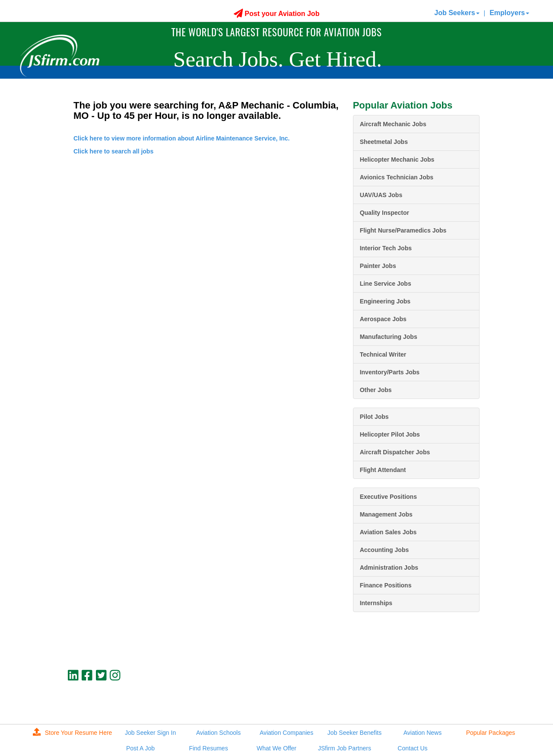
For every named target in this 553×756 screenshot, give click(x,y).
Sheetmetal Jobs (384, 142)
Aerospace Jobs (383, 319)
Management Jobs (386, 514)
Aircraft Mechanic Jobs (393, 124)
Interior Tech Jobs (386, 248)
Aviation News (423, 733)
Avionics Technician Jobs (397, 177)
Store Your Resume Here (73, 733)
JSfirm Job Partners (345, 748)
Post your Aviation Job (277, 14)
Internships (376, 603)
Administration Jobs (389, 568)
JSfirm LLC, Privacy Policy (451, 705)
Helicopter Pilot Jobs (390, 434)
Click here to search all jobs (113, 151)
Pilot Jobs (374, 417)
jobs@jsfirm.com (464, 697)
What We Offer (276, 748)
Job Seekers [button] (457, 13)
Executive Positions (388, 497)
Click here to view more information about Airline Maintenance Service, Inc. (182, 138)
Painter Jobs (378, 266)
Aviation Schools (218, 733)
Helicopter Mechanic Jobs (397, 159)
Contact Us (412, 748)
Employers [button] (509, 13)
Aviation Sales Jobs (388, 532)
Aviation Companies (286, 733)
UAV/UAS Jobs (381, 195)
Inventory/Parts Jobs (390, 372)
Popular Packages (491, 733)
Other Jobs (376, 390)
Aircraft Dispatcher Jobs (395, 452)
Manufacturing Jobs (389, 337)
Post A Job (140, 748)
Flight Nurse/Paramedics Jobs (403, 230)
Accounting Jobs (385, 550)
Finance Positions (386, 585)
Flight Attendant (383, 470)
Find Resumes (208, 748)
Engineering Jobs (385, 301)
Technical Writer (383, 354)
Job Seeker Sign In (150, 733)
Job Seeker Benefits (354, 733)
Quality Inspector (385, 213)
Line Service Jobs (386, 284)
